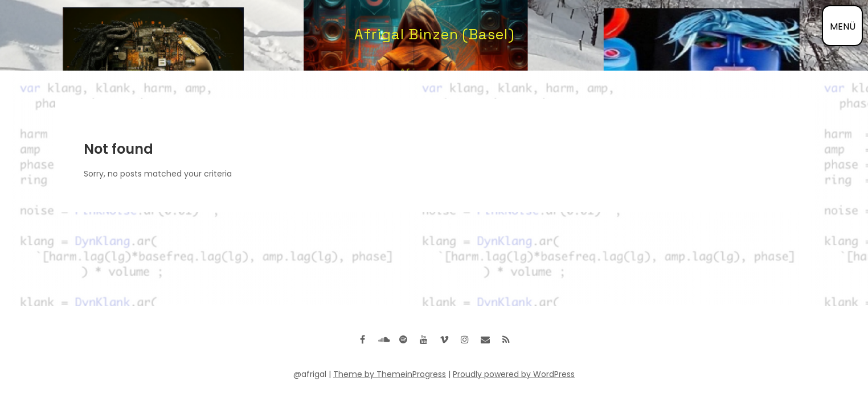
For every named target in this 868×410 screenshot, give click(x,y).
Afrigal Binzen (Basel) (434, 34)
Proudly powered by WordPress (514, 374)
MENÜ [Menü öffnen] (843, 26)
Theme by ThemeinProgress (390, 374)
